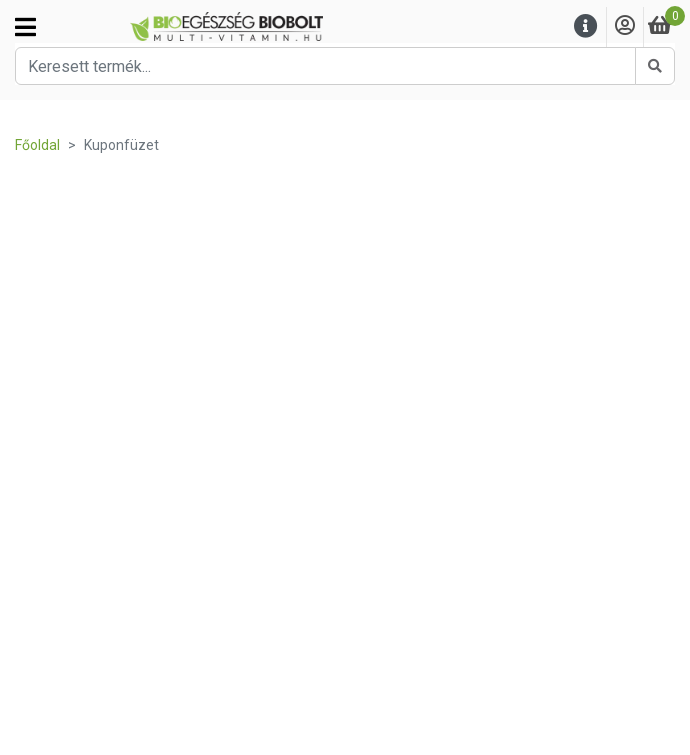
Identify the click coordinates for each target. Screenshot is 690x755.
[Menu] (586, 26)
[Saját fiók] (625, 26)
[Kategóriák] (25, 27)
